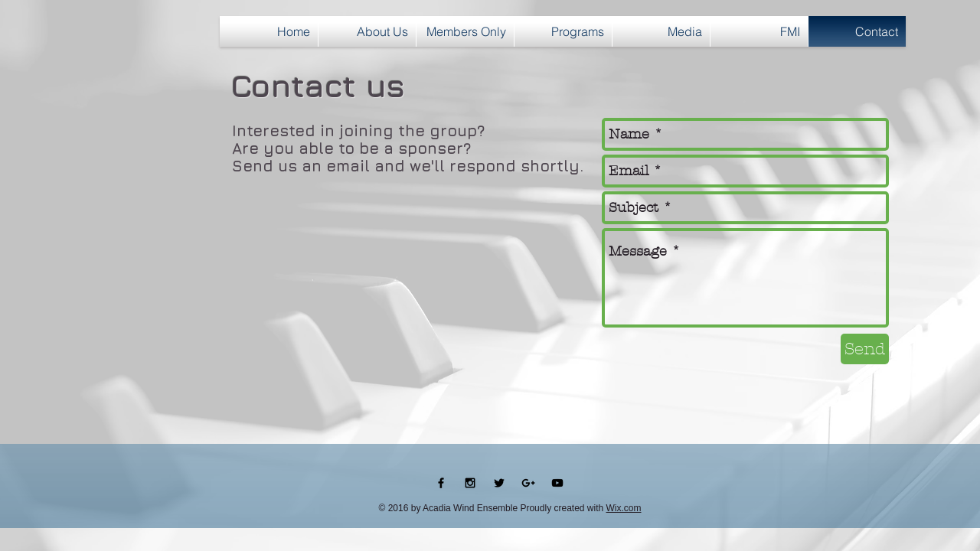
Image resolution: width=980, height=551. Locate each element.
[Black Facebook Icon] (441, 483)
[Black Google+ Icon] (528, 483)
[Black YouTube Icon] (557, 483)
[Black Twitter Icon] (499, 483)
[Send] (865, 349)
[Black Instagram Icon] (470, 483)
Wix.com (624, 508)
